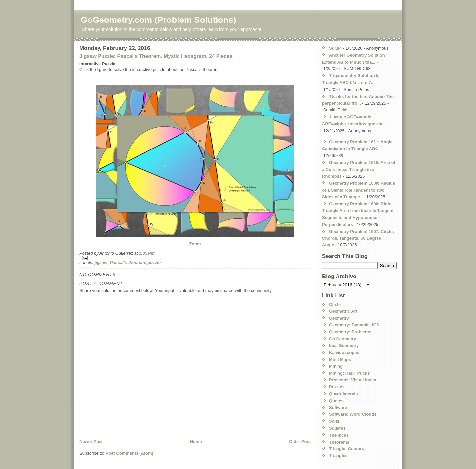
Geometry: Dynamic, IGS (354, 325)
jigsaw (101, 262)
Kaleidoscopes (344, 352)
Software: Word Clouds (353, 414)
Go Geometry (342, 339)
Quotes (336, 401)
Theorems (339, 442)
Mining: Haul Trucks (349, 373)
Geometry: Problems (350, 332)
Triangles (338, 456)
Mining (336, 366)
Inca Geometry (344, 345)
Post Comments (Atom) (130, 453)
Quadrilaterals (343, 394)
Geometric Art (343, 311)
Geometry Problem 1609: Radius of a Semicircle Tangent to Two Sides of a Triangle (358, 190)
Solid (334, 421)
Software (338, 408)
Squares (337, 428)
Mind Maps (340, 359)
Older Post (300, 441)
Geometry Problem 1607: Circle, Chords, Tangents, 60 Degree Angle (358, 238)
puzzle (154, 262)
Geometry (339, 318)
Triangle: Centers (346, 449)
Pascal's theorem (128, 262)
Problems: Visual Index (353, 380)
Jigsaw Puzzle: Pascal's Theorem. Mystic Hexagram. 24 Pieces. (157, 56)
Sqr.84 (335, 48)
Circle (335, 304)
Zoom (195, 244)
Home (196, 441)
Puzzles (337, 387)
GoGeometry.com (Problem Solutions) (158, 20)
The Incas (339, 435)
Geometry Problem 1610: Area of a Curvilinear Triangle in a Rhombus (359, 170)
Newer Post (91, 441)
